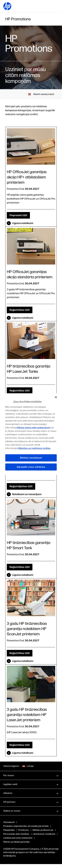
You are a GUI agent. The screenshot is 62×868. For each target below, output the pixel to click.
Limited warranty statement (18, 838)
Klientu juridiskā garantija (16, 842)
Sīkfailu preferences (43, 830)
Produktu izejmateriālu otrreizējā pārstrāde (26, 826)
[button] (31, 775)
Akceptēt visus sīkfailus (31, 467)
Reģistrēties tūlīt (20, 310)
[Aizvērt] (56, 397)
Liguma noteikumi (23, 753)
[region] (31, 434)
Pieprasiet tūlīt (18, 215)
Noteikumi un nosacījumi (27, 494)
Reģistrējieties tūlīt (21, 486)
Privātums (24, 830)
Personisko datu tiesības (16, 834)
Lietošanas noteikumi (44, 834)
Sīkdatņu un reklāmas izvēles (34, 448)
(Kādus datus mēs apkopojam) (33, 428)
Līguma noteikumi (23, 223)
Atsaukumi (9, 822)
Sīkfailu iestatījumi (31, 458)
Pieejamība (9, 830)
